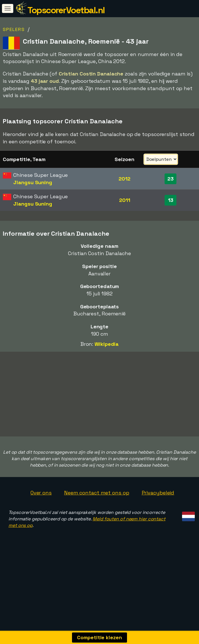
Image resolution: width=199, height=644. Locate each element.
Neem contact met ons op (97, 512)
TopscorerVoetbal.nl (66, 10)
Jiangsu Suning (33, 182)
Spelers (14, 29)
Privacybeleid (158, 512)
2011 (125, 200)
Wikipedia (107, 344)
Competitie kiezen (99, 637)
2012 (124, 179)
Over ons (41, 512)
